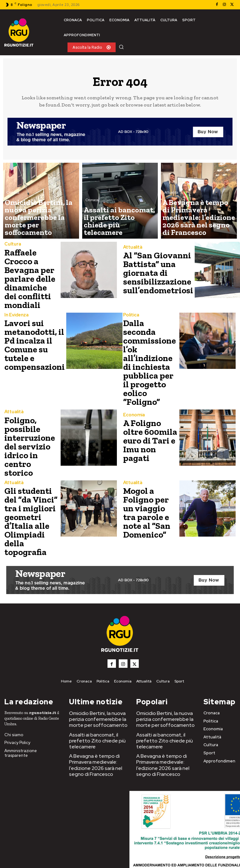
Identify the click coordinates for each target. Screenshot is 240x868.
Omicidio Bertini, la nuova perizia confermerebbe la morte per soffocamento (94, 647)
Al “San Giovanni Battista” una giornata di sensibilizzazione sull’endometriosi (154, 273)
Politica (131, 304)
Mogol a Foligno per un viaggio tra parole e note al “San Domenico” (150, 461)
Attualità (171, 211)
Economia (133, 383)
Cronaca (13, 216)
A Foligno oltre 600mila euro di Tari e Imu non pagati (150, 402)
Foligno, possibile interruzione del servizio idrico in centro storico (31, 402)
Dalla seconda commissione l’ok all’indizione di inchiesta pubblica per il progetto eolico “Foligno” (150, 337)
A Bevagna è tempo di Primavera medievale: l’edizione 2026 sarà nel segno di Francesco (98, 687)
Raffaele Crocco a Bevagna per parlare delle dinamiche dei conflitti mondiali (31, 273)
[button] (121, 47)
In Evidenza (16, 306)
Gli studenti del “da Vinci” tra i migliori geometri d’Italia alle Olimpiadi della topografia (32, 462)
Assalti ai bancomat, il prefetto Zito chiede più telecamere (92, 666)
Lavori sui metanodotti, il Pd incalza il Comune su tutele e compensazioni (31, 332)
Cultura (12, 247)
